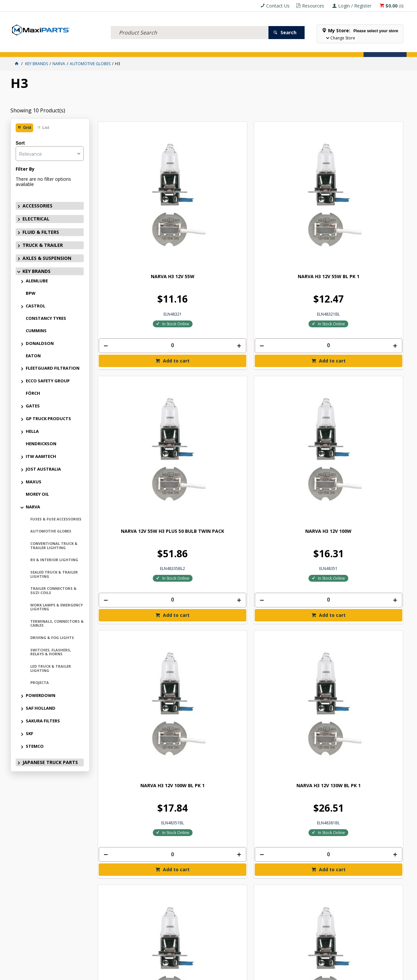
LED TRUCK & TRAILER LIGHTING (51, 668)
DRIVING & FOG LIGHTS (52, 638)
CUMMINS (36, 331)
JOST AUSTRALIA (43, 469)
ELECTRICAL (53, 48)
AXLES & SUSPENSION (157, 48)
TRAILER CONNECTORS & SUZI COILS (53, 590)
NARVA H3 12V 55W (134, 192)
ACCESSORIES (25, 48)
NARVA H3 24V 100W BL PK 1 (212, 547)
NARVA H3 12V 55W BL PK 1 (212, 192)
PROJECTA (40, 682)
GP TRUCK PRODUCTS (48, 419)
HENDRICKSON (41, 444)
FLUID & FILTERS (84, 48)
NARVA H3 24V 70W (290, 368)
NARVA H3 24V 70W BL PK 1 (368, 368)
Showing (38, 110)
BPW (31, 293)
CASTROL (36, 306)
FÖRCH (33, 393)
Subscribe (386, 796)
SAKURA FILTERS (43, 721)
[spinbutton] (134, 261)
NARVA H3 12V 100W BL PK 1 (133, 371)
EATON (33, 356)
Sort (20, 143)
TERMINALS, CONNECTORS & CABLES (57, 623)
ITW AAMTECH (41, 456)
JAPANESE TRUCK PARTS (50, 762)
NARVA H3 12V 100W (367, 192)
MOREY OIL (37, 494)
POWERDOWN (41, 695)
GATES (33, 406)
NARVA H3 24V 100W (134, 545)
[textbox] (190, 24)
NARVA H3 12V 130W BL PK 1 (212, 371)
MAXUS (34, 482)
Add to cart (137, 276)
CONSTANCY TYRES (46, 318)
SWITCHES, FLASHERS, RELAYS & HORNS (51, 652)
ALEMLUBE (37, 281)
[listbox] (50, 154)
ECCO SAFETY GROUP (48, 381)
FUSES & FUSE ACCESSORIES (56, 519)
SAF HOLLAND (41, 708)
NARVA (33, 507)
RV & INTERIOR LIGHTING (54, 560)
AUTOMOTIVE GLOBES (51, 531)
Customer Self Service (197, 972)
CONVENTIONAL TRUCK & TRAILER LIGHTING (54, 546)
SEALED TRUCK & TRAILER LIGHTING (54, 574)
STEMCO (35, 746)
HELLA (32, 431)
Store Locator (246, 48)
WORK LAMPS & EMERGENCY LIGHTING (57, 607)
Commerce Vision (245, 972)
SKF (29, 733)
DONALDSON (40, 343)
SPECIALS (216, 48)
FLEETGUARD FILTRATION (53, 368)
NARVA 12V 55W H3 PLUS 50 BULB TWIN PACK (289, 194)
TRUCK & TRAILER (118, 48)
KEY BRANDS (191, 48)
